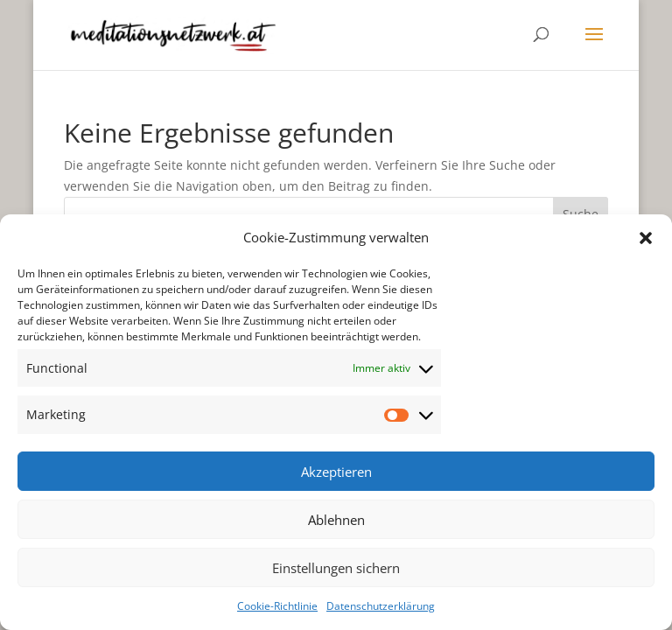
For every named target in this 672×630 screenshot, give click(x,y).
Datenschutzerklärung (381, 606)
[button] (646, 238)
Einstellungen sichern (336, 568)
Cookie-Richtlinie (277, 606)
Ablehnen (336, 520)
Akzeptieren (336, 472)
